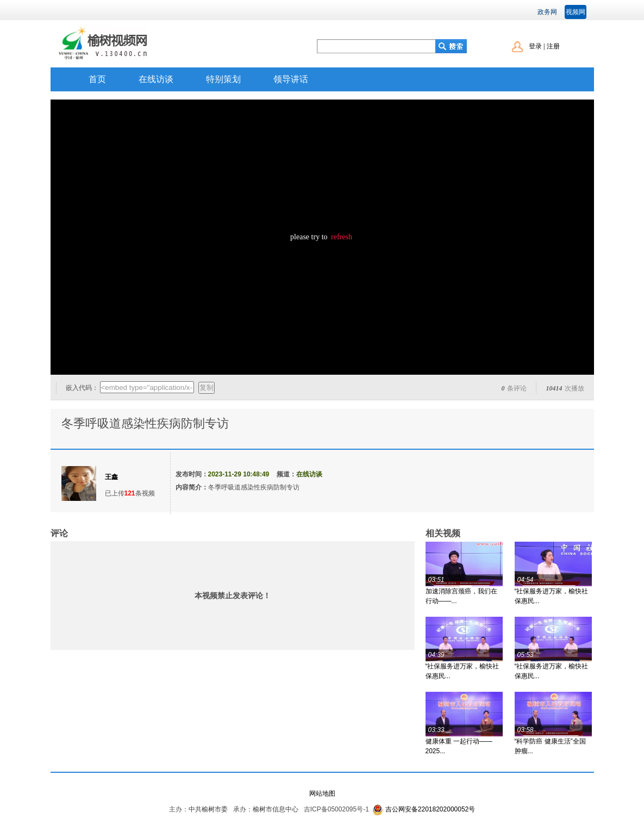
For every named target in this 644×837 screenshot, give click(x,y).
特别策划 (223, 79)
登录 (535, 46)
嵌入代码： (82, 388)
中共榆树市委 (208, 809)
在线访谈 (156, 79)
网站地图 (322, 793)
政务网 (547, 12)
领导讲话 (291, 79)
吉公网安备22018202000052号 (430, 809)
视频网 (576, 12)
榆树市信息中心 (276, 809)
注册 (553, 46)
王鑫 (111, 477)
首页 (97, 79)
